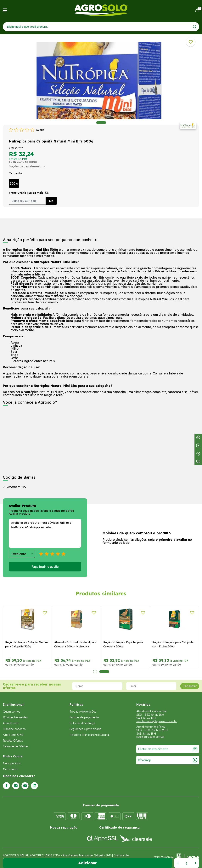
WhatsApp (168, 760)
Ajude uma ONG (13, 735)
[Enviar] (195, 27)
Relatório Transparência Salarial (90, 735)
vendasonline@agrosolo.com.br (157, 721)
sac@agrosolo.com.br (150, 737)
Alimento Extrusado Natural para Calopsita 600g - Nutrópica (75, 644)
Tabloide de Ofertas (16, 746)
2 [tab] (104, 672)
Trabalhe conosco (14, 729)
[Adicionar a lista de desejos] (191, 42)
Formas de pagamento (84, 717)
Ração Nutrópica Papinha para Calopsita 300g (123, 644)
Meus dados (11, 769)
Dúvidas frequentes (15, 717)
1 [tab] (101, 123)
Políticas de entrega (82, 723)
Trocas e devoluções (83, 712)
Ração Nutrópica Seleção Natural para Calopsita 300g (27, 644)
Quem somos (12, 712)
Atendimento (11, 723)
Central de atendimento (168, 749)
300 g (14, 183)
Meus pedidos (12, 763)
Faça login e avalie (45, 567)
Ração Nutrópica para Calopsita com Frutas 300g (173, 644)
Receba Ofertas (13, 741)
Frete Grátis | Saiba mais (26, 193)
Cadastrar (190, 686)
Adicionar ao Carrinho (87, 863)
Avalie (40, 130)
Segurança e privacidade (85, 729)
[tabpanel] (101, 81)
